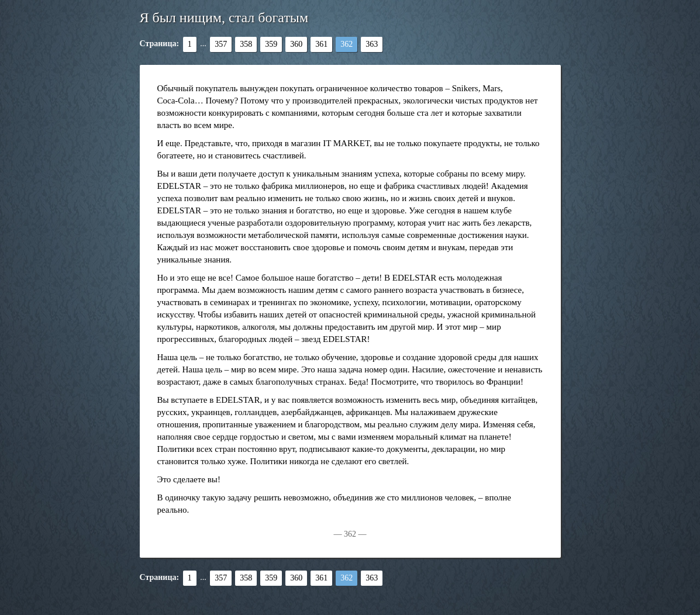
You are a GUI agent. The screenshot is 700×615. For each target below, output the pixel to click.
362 (346, 44)
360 (296, 44)
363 (372, 44)
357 (221, 44)
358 (246, 44)
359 (271, 44)
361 (321, 44)
